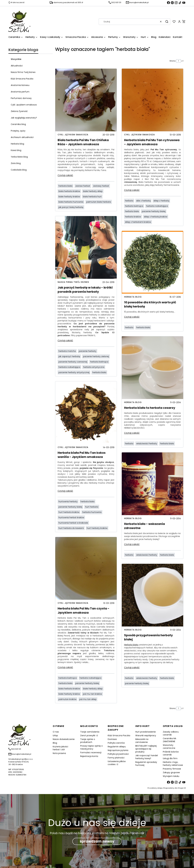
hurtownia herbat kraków (71, 517)
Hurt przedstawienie (146, 732)
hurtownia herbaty (68, 502)
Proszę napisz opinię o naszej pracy (91, 747)
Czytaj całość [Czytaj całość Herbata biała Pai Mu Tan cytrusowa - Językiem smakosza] (132, 190)
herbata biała (65, 186)
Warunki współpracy (146, 735)
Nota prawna (59, 753)
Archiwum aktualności (22, 137)
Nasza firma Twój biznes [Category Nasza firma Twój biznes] (73, 282)
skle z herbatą (143, 201)
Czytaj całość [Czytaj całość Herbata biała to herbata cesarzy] (132, 433)
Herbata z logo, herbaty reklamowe (173, 764)
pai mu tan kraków (92, 694)
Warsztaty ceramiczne (169, 747)
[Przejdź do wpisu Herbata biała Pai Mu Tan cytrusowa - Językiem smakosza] (152, 100)
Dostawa (112, 739)
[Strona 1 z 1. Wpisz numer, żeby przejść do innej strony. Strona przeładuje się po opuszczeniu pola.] (178, 61)
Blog (55, 743)
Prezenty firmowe (172, 769)
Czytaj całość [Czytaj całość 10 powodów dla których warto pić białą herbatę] (132, 317)
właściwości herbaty (147, 444)
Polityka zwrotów (116, 743)
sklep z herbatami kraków (138, 222)
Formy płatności (116, 758)
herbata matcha (67, 351)
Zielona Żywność (19, 111)
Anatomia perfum (20, 92)
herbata (129, 201)
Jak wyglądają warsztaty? (24, 118)
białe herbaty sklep (93, 191)
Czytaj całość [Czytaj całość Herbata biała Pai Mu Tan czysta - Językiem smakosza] (65, 667)
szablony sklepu (156, 788)
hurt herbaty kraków (97, 528)
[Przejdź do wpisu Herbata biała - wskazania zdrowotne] (152, 484)
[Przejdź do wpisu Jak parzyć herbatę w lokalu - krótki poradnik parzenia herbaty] (86, 247)
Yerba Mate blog (19, 157)
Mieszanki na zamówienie (142, 741)
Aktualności (17, 66)
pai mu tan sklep (88, 699)
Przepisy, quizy (18, 131)
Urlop (55, 735)
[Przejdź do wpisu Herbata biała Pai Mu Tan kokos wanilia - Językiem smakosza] (86, 413)
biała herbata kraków (69, 191)
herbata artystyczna (94, 367)
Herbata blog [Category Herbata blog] (133, 297)
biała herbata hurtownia (71, 202)
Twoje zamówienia (90, 732)
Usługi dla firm (170, 758)
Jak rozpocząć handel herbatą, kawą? (147, 757)
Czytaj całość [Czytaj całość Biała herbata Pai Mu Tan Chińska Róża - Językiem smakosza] (65, 175)
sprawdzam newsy (97, 841)
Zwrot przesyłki (88, 735)
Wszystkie (16, 59)
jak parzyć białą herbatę (71, 207)
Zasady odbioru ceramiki (171, 733)
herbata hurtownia (92, 512)
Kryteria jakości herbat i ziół (60, 748)
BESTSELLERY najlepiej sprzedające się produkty (146, 749)
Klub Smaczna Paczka (22, 79)
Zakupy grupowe (171, 772)
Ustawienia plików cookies (117, 763)
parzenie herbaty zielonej (96, 356)
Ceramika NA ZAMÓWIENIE (169, 740)
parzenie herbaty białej (70, 507)
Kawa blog (16, 150)
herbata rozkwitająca (69, 367)
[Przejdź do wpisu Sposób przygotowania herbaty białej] (152, 595)
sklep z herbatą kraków (156, 217)
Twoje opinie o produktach (88, 741)
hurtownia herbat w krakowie (73, 523)
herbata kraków (133, 217)
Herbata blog (17, 144)
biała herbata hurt (92, 197)
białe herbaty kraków (69, 197)
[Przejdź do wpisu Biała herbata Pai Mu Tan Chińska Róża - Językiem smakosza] (86, 100)
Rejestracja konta (89, 756)
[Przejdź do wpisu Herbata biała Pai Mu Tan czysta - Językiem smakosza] (86, 568)
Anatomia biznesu (20, 85)
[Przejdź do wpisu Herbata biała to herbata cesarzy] (152, 368)
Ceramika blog (18, 124)
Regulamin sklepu (117, 747)
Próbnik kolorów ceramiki (171, 753)
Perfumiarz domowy (21, 98)
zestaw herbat (83, 186)
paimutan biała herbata (99, 202)
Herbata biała (131, 645)
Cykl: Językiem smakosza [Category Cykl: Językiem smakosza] (73, 135)
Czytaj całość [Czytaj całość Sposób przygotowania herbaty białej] (132, 668)
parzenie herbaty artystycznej (74, 372)
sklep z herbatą (161, 201)
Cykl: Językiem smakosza (24, 105)
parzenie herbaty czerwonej (73, 362)
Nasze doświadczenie (64, 739)
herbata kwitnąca (99, 362)
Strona (173, 61)
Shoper (181, 788)
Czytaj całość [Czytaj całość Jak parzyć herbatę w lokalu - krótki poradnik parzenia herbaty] (65, 341)
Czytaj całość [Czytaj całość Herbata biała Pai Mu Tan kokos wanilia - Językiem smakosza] (65, 491)
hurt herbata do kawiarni (71, 528)
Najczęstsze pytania (118, 750)
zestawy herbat (101, 186)
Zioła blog (16, 163)
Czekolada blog (19, 170)
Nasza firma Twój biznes (23, 72)
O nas (56, 732)
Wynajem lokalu (171, 776)
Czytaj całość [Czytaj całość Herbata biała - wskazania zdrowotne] (132, 544)
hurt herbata (92, 507)
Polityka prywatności (118, 754)
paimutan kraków (67, 699)
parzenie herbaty (88, 351)
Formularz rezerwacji (91, 752)
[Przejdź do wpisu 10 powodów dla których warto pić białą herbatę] (152, 262)
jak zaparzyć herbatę (69, 356)
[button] (167, 22)
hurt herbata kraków (69, 512)
